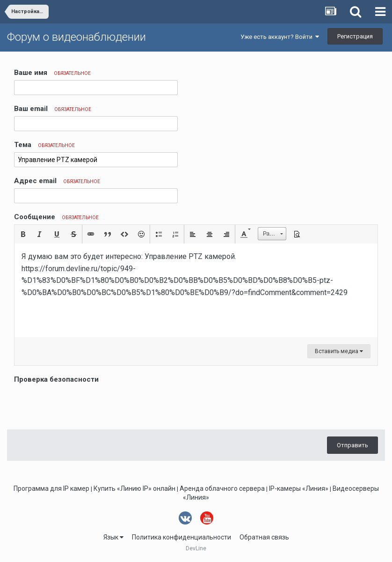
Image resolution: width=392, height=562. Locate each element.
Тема (44, 145)
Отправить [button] (352, 445)
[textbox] (196, 290)
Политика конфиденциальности (181, 537)
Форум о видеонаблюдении (76, 37)
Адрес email (57, 181)
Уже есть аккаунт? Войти (280, 37)
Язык (113, 537)
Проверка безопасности (56, 379)
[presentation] (85, 404)
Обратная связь (264, 537)
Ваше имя (52, 73)
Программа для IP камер (51, 488)
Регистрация (355, 36)
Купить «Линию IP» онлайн (134, 488)
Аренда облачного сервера (222, 488)
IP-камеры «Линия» (299, 488)
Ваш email (53, 109)
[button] (23, 234)
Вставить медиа (339, 351)
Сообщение (56, 217)
